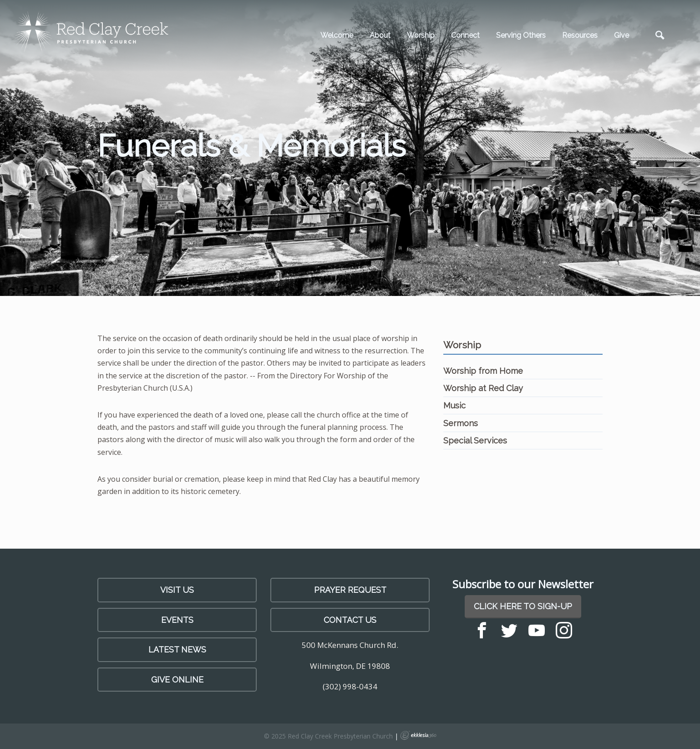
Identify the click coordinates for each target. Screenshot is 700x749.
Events (177, 620)
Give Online (177, 680)
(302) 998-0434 (350, 686)
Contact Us (350, 620)
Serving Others (521, 35)
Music (454, 405)
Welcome (337, 35)
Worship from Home (483, 371)
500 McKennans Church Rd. (350, 645)
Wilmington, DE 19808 (350, 666)
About (380, 35)
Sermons (461, 423)
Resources (580, 35)
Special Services (475, 441)
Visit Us (177, 590)
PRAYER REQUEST (350, 590)
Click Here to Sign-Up (523, 606)
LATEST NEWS (177, 650)
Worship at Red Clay (483, 388)
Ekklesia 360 (418, 735)
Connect (465, 35)
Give (621, 35)
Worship (421, 35)
